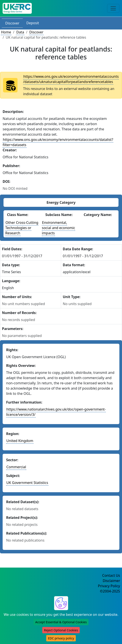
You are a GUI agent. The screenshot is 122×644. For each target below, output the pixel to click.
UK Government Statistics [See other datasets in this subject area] (27, 483)
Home (6, 32)
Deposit (33, 23)
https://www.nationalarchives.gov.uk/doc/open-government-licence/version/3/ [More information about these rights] (56, 412)
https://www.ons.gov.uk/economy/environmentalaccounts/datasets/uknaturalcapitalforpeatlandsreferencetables (71, 79)
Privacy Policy (109, 586)
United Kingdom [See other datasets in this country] (20, 441)
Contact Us (111, 575)
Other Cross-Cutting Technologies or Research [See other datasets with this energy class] (22, 228)
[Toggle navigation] (113, 8)
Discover (12, 23)
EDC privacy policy (61, 638)
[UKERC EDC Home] (17, 8)
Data (20, 32)
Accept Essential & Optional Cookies (61, 622)
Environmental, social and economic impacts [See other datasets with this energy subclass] (58, 228)
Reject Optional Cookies (61, 630)
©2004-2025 (110, 591)
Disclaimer (111, 581)
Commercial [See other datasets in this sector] (16, 467)
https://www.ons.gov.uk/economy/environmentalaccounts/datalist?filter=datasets (58, 142)
